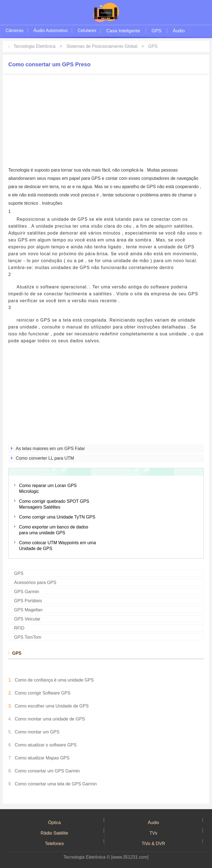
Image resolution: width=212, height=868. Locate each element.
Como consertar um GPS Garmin (47, 771)
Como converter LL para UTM (45, 458)
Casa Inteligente (123, 31)
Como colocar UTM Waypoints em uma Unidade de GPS (58, 546)
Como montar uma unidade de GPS (50, 719)
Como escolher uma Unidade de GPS (52, 706)
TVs (153, 833)
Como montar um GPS (37, 732)
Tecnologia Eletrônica (35, 46)
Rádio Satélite (54, 833)
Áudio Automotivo (51, 31)
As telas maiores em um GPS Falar (50, 449)
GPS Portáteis (28, 601)
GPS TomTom (28, 637)
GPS (157, 31)
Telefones (55, 844)
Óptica (54, 823)
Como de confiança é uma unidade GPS (54, 680)
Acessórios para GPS (35, 582)
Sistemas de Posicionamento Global (102, 46)
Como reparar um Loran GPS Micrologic (48, 488)
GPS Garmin (27, 592)
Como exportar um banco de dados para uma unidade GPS (54, 530)
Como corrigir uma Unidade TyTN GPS (57, 517)
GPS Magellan (28, 610)
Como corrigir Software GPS (43, 693)
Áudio (179, 31)
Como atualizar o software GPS (46, 745)
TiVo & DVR (153, 844)
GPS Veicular (27, 619)
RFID (19, 628)
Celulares (87, 31)
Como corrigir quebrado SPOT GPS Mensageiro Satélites (54, 504)
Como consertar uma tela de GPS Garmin (56, 784)
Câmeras (14, 31)
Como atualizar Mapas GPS (42, 758)
